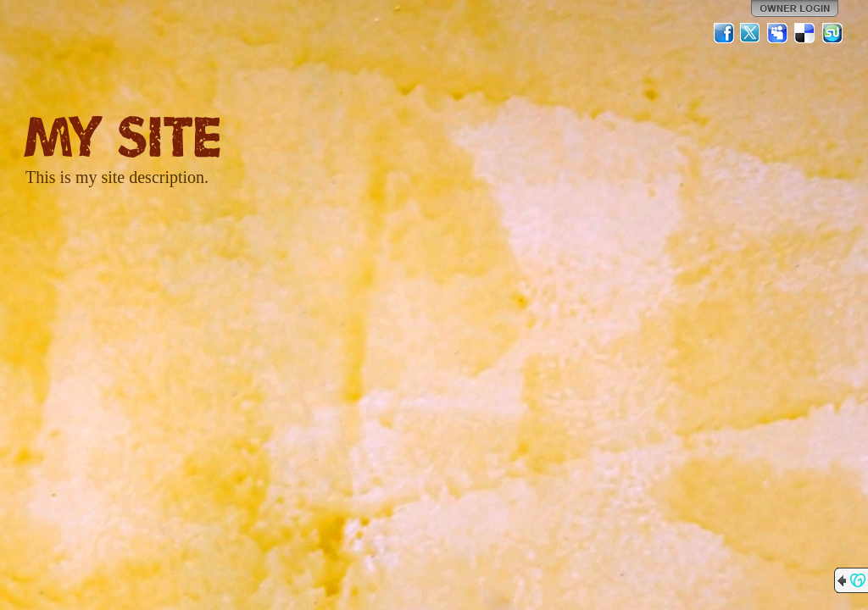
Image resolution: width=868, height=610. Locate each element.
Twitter (751, 33)
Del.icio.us (805, 33)
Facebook (724, 33)
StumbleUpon (832, 33)
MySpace (778, 33)
